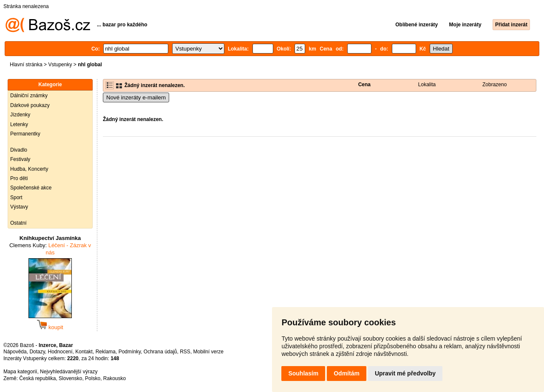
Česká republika (37, 378)
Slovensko (70, 378)
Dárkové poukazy (30, 105)
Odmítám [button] (347, 373)
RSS (185, 352)
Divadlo (19, 150)
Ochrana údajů (160, 352)
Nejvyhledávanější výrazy (69, 372)
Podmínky (130, 352)
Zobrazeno (494, 85)
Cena (364, 85)
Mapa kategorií (20, 372)
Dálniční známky (29, 96)
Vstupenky (60, 65)
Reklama (106, 352)
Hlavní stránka (26, 65)
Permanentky (25, 134)
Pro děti (19, 178)
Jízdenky (20, 115)
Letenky (19, 124)
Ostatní (18, 223)
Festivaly (20, 159)
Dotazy (37, 352)
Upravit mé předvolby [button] (405, 373)
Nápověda (15, 352)
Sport (16, 197)
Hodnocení (60, 352)
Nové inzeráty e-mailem (136, 97)
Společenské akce (31, 188)
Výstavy (19, 207)
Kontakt (84, 352)
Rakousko (115, 378)
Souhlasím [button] (303, 373)
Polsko (93, 378)
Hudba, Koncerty (29, 169)
